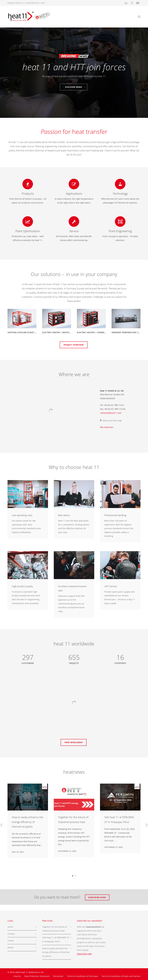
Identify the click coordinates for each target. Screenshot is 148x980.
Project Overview (74, 345)
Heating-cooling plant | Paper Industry (31, 332)
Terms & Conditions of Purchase (82, 976)
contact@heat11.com (35, 3)
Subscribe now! (97, 897)
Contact (11, 934)
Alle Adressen (107, 427)
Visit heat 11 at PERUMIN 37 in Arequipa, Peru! (56, 939)
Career (11, 941)
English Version (15, 3)
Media (11, 948)
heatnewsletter (93, 927)
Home (10, 927)
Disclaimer (58, 976)
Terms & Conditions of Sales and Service (121, 976)
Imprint (17, 976)
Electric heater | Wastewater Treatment (65, 332)
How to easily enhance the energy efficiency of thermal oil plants (28, 822)
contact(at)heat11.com (111, 413)
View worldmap (74, 742)
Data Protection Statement (37, 976)
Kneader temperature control (129, 332)
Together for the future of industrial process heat (55, 929)
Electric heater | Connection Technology (101, 332)
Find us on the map (112, 421)
